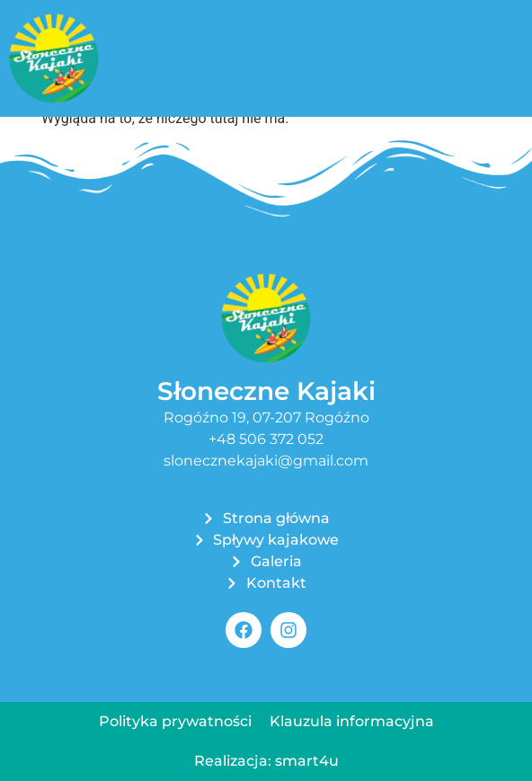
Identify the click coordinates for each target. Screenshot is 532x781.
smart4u (307, 761)
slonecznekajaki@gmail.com (266, 461)
